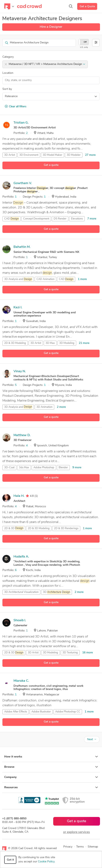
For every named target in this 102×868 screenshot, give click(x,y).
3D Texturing (70, 653)
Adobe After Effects (16, 712)
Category (8, 57)
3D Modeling (67, 343)
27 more (90, 155)
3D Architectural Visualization (21, 592)
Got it (10, 860)
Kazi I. (18, 307)
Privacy (68, 847)
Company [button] (51, 777)
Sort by (7, 89)
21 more (84, 343)
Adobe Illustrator (41, 712)
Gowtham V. (23, 183)
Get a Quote (87, 7)
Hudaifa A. (21, 557)
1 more (82, 279)
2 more (61, 407)
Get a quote (51, 165)
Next (92, 739)
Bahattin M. (22, 247)
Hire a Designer (51, 27)
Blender (63, 468)
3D (57, 592)
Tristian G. (21, 123)
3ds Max (24, 468)
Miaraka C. (21, 681)
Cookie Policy (46, 862)
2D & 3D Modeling (15, 343)
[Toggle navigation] (9, 6)
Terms (80, 847)
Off (85, 42)
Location (8, 73)
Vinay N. (20, 371)
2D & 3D (14, 528)
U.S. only (84, 47)
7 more (92, 219)
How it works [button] (51, 757)
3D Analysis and (18, 279)
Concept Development (36, 219)
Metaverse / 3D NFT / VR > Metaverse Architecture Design (47, 64)
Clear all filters (16, 107)
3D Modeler (74, 155)
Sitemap (93, 847)
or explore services (76, 832)
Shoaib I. (20, 620)
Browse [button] (51, 767)
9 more (77, 468)
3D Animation (44, 407)
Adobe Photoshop (44, 468)
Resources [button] (51, 787)
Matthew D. (22, 435)
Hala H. (19, 496)
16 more (87, 653)
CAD (11, 219)
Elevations (77, 219)
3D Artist (10, 155)
